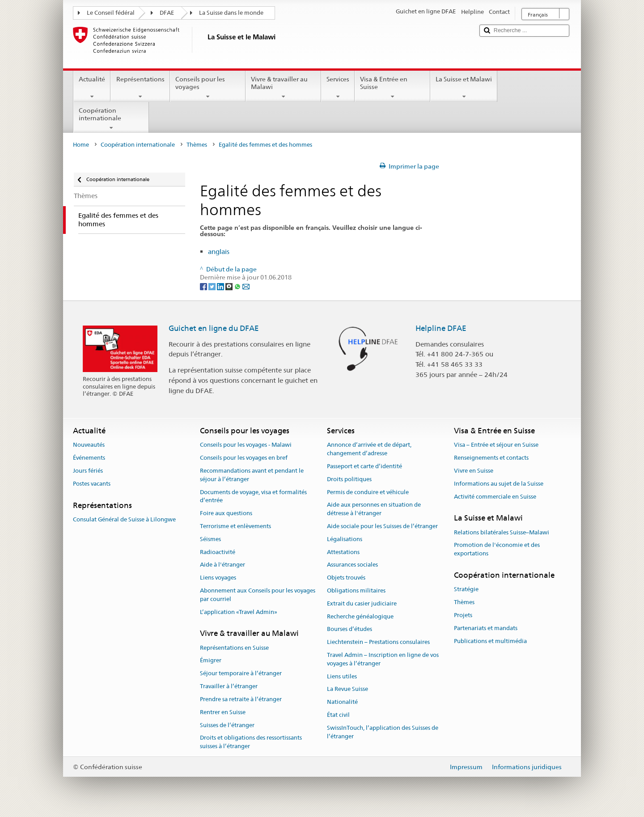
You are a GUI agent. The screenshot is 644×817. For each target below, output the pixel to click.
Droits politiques (349, 479)
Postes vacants (92, 484)
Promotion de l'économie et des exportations (497, 550)
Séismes (210, 539)
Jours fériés (88, 471)
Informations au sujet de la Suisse (499, 484)
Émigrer (211, 661)
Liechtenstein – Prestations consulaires (378, 642)
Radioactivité (218, 552)
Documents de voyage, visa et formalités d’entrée (253, 496)
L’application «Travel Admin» (239, 612)
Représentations (140, 88)
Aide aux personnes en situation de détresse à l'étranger (374, 509)
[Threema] (230, 286)
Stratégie (466, 590)
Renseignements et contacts (491, 458)
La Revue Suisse (347, 689)
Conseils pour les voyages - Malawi (246, 445)
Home (81, 145)
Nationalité (342, 702)
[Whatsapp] (238, 286)
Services (338, 88)
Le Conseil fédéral (111, 13)
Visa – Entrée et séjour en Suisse (496, 445)
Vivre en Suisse (474, 471)
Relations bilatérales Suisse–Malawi (502, 532)
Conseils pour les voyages (208, 88)
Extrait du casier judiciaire (362, 603)
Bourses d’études (350, 629)
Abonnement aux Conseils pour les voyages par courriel (258, 595)
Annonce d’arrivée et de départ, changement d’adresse (369, 449)
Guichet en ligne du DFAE (214, 328)
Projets (463, 615)
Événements (89, 458)
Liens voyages (218, 578)
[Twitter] (213, 286)
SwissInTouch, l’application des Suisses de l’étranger (383, 732)
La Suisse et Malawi (464, 88)
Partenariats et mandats (486, 628)
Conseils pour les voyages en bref (244, 458)
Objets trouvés (346, 578)
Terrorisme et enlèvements (235, 526)
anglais (219, 252)
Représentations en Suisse (234, 648)
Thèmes (197, 145)
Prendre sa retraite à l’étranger (241, 699)
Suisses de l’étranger (227, 725)
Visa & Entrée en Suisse (392, 88)
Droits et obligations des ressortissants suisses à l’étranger (251, 742)
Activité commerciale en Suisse (495, 497)
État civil (338, 715)
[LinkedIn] (221, 286)
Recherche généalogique (360, 616)
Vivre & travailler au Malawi (283, 88)
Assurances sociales (352, 565)
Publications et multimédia (490, 641)
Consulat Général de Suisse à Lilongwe (124, 519)
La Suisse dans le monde (231, 13)
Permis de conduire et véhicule (368, 492)
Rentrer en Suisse (223, 712)
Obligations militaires (356, 591)
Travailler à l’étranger (229, 686)
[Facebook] (204, 286)
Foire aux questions (226, 513)
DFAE (167, 13)
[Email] (246, 286)
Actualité (92, 88)
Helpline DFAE (441, 328)
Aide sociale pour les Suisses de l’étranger (382, 526)
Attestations (343, 552)
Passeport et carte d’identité (364, 466)
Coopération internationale (111, 119)
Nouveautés (89, 445)
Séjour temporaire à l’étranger (241, 674)
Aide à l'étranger (222, 565)
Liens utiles (342, 676)
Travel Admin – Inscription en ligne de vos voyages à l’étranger (383, 659)
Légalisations (345, 539)
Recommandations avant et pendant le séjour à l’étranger (252, 475)
